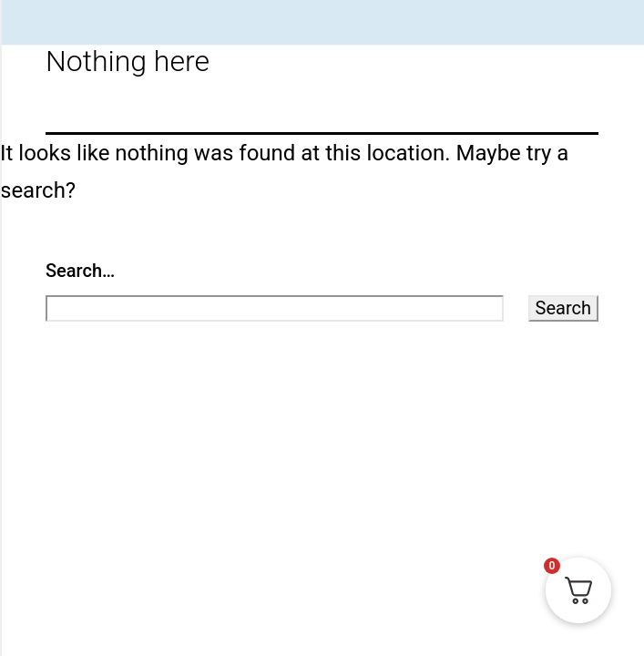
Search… (80, 271)
